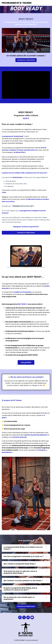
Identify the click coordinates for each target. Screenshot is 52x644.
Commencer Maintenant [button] (26, 233)
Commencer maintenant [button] (26, 60)
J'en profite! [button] (26, 362)
